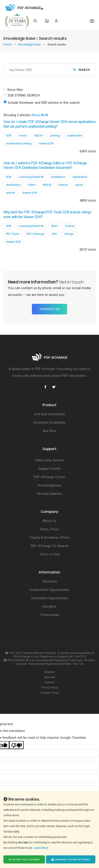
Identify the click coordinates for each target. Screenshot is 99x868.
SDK (9, 136)
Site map (49, 677)
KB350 (47, 185)
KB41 (54, 226)
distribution (13, 185)
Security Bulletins (49, 494)
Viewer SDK (46, 143)
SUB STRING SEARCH (24, 95)
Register (50, 672)
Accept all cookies (24, 859)
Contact (49, 682)
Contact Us (49, 309)
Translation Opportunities (50, 598)
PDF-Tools (13, 234)
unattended (75, 136)
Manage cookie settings (71, 859)
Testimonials (49, 615)
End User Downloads (50, 414)
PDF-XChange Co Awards (49, 546)
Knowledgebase (49, 485)
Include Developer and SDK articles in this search (44, 103)
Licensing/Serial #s (31, 177)
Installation (58, 177)
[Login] (56, 21)
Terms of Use (49, 554)
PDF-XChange (35, 234)
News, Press (49, 529)
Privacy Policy (49, 688)
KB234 (39, 136)
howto (23, 136)
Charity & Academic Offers (50, 538)
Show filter (15, 90)
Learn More (41, 848)
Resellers (49, 606)
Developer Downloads (49, 422)
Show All (40, 115)
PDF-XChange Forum (49, 477)
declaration (80, 177)
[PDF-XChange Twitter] (54, 387)
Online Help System (50, 460)
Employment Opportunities (49, 590)
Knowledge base (30, 44)
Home (8, 44)
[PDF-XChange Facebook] (45, 387)
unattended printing (19, 143)
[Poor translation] (16, 745)
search (81, 70)
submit (10, 193)
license (63, 185)
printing (55, 136)
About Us (50, 521)
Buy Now (49, 431)
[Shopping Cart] (47, 21)
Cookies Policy (50, 693)
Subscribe (50, 581)
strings (69, 234)
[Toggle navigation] (92, 21)
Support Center (49, 469)
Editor (32, 185)
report (79, 185)
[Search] (35, 21)
